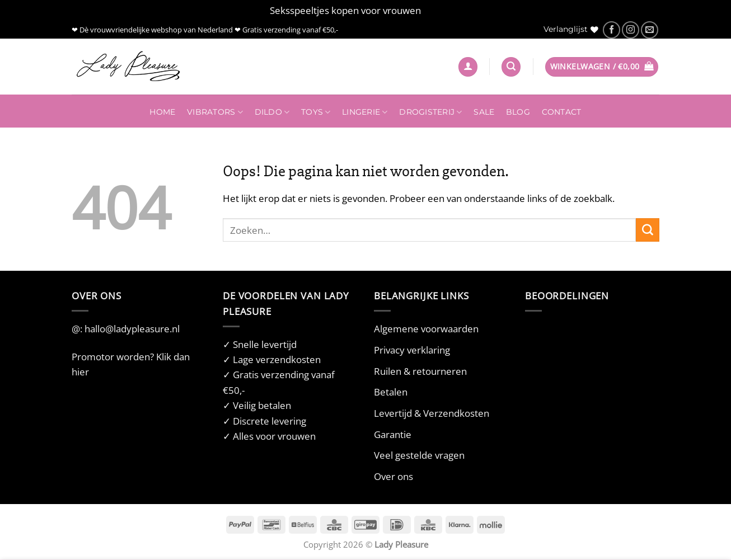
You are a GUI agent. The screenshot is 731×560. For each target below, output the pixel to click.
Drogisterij (430, 112)
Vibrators (215, 112)
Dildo (272, 112)
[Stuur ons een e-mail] (650, 30)
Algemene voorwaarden (426, 329)
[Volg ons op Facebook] (611, 30)
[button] (468, 67)
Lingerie (365, 112)
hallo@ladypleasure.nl (132, 329)
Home (162, 112)
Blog (518, 112)
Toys (316, 112)
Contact (562, 112)
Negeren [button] (442, 10)
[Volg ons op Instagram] (631, 30)
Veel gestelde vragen (419, 455)
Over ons (393, 476)
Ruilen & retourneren (420, 371)
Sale (484, 112)
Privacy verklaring (412, 350)
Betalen (391, 392)
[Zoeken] (511, 67)
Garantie (393, 434)
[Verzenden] (648, 230)
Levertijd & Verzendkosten (432, 413)
